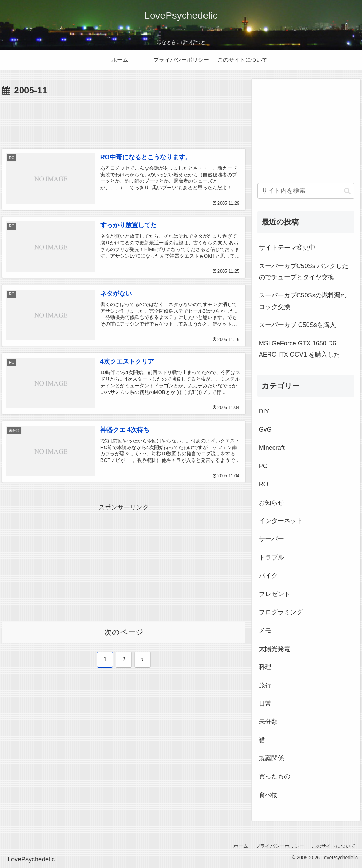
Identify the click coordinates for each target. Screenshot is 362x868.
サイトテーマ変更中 (287, 248)
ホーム (241, 846)
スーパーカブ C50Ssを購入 (297, 325)
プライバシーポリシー (280, 846)
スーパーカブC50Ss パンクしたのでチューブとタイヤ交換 (304, 272)
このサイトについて (333, 846)
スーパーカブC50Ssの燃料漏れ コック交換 (303, 301)
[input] (306, 191)
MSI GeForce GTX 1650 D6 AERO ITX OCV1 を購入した (299, 349)
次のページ (124, 632)
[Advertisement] (124, 120)
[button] (347, 191)
